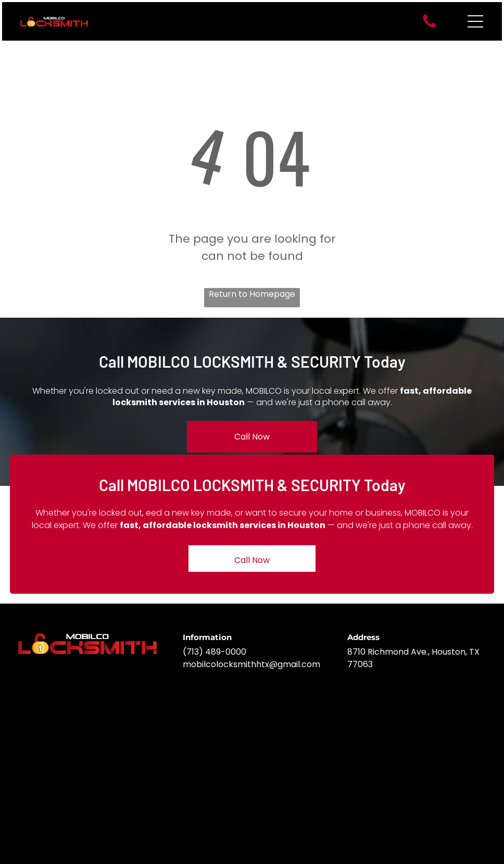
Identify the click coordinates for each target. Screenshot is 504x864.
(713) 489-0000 (215, 652)
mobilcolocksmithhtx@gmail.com (251, 664)
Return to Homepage (252, 294)
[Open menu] (475, 21)
